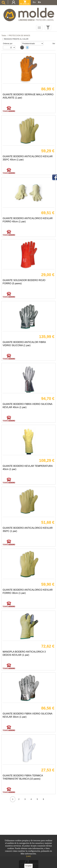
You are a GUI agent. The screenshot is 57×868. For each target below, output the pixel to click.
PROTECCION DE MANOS (19, 36)
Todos (4, 36)
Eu (34, 2)
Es (39, 2)
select (42, 44)
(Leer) (28, 856)
